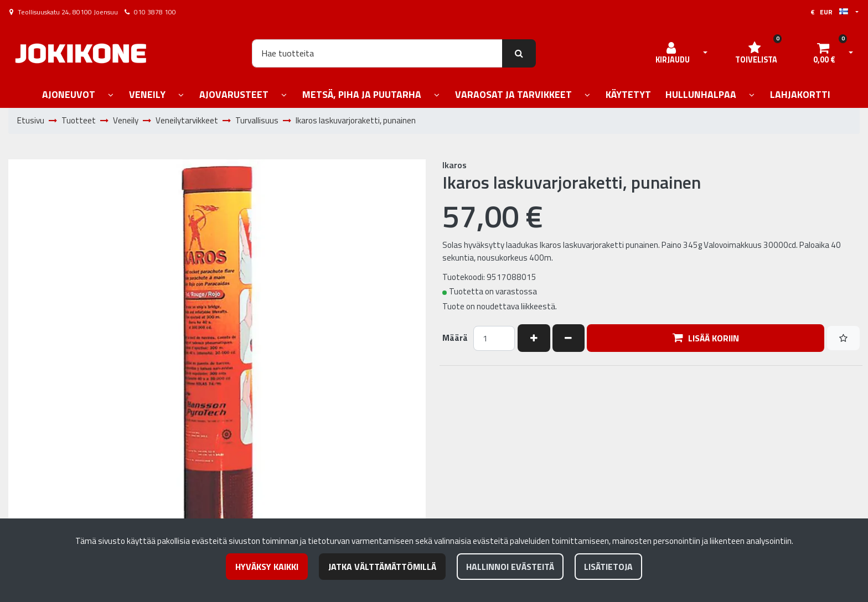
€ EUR (829, 12)
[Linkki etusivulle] (81, 53)
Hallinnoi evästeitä (510, 567)
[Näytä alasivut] (111, 95)
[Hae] (377, 53)
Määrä (455, 338)
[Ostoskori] (824, 53)
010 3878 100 (155, 12)
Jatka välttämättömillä (382, 567)
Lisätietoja (608, 567)
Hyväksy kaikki (267, 567)
